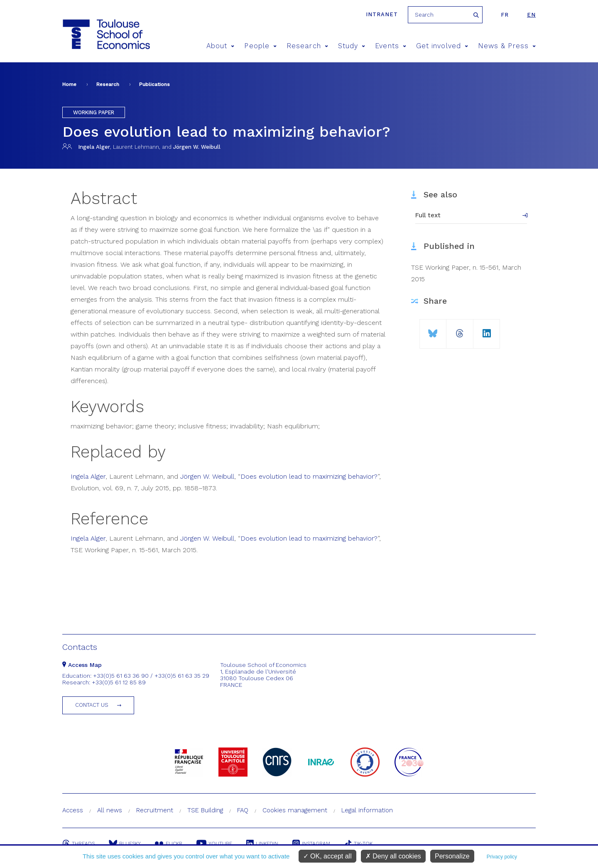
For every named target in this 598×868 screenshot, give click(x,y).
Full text (428, 215)
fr (505, 15)
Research (307, 46)
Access (73, 810)
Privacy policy (502, 857)
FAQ (243, 810)
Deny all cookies (393, 856)
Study (352, 46)
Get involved (442, 46)
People (260, 46)
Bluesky (125, 843)
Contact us (92, 705)
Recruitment (155, 810)
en (531, 15)
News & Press (507, 46)
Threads (78, 843)
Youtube (214, 843)
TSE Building (205, 810)
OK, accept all (327, 856)
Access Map (82, 665)
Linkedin (262, 843)
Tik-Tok (358, 843)
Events (391, 46)
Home (69, 84)
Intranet (382, 14)
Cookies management (295, 810)
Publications (154, 84)
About (221, 46)
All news (110, 810)
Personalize (452, 856)
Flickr (169, 843)
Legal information (367, 810)
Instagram (311, 843)
